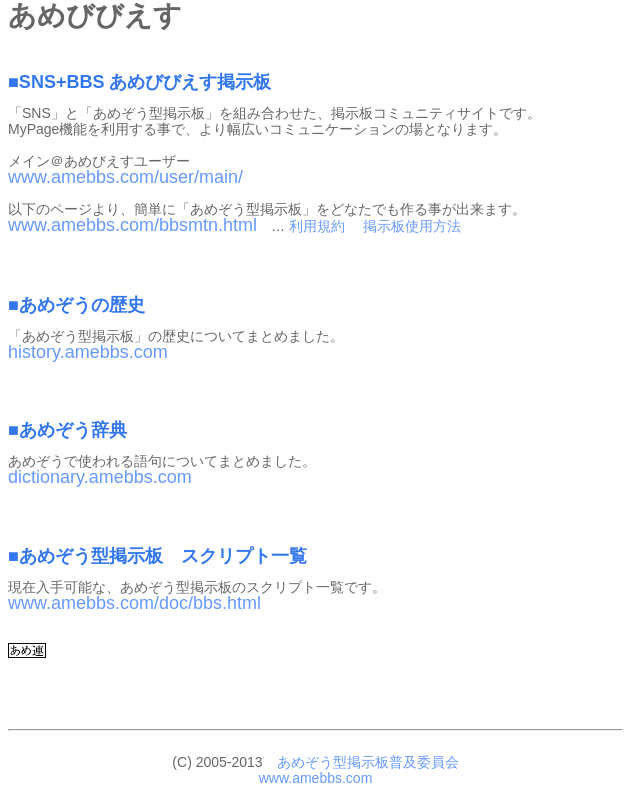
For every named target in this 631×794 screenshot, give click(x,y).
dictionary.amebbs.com (100, 477)
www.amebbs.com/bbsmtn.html (132, 225)
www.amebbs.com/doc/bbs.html (134, 603)
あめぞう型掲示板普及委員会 (368, 762)
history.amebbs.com (88, 352)
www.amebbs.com (316, 778)
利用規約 (317, 226)
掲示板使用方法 (412, 226)
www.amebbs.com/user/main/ (125, 177)
